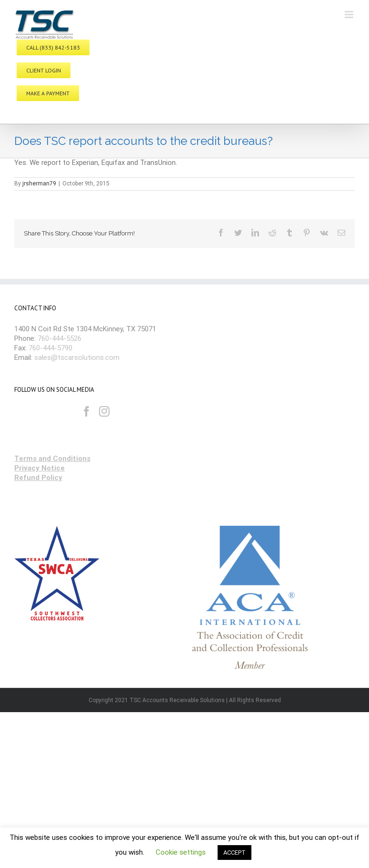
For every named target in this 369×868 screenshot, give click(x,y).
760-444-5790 (50, 348)
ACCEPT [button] (234, 853)
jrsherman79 (39, 184)
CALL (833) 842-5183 (53, 47)
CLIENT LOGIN (44, 70)
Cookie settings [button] (181, 852)
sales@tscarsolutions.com (77, 357)
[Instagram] (104, 411)
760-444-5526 (60, 338)
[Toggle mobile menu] (350, 15)
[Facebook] (87, 411)
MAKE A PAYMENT (48, 93)
